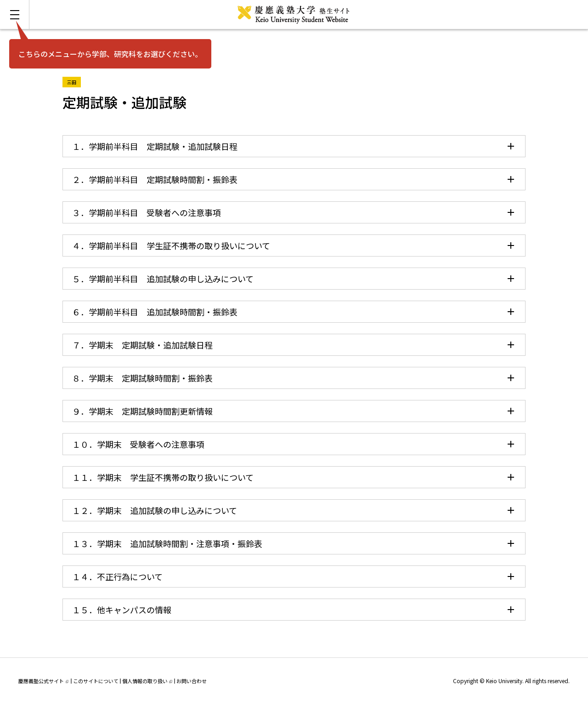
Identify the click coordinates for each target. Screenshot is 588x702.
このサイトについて (96, 681)
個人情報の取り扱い (147, 681)
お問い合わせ (192, 681)
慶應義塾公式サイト (43, 681)
